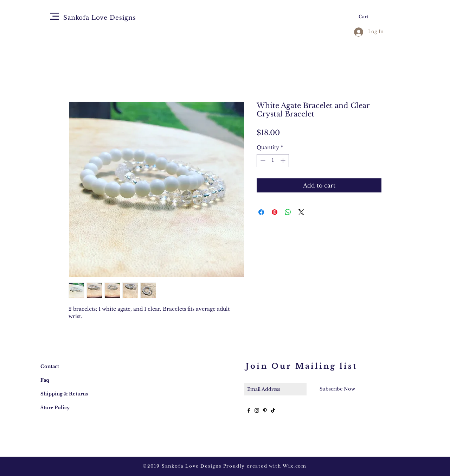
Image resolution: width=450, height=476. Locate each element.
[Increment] (284, 161)
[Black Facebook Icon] (249, 410)
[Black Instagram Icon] (257, 410)
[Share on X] (301, 212)
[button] (54, 16)
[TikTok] (273, 410)
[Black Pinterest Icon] (265, 410)
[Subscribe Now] (337, 389)
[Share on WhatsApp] (288, 212)
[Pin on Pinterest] (275, 212)
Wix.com (295, 466)
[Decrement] (262, 161)
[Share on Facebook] (261, 212)
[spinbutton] (273, 161)
